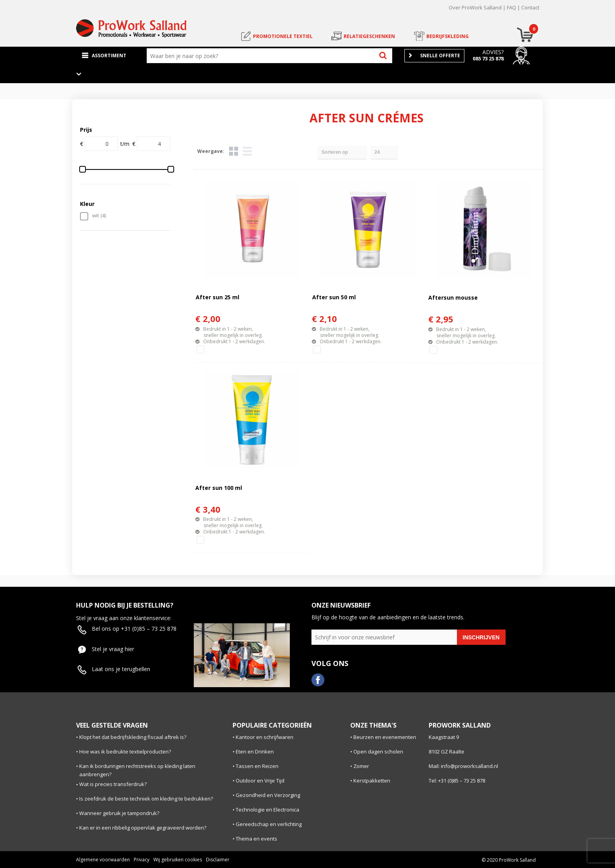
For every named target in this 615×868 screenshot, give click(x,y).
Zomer (361, 766)
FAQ (511, 7)
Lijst (247, 151)
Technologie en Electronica (267, 810)
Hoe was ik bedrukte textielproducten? (125, 752)
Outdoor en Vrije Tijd (260, 781)
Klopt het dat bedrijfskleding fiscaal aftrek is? (133, 737)
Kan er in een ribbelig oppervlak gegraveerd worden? (143, 828)
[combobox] (262, 56)
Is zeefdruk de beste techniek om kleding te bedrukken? (146, 799)
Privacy (142, 860)
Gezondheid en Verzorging (268, 795)
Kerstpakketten (372, 781)
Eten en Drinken (255, 752)
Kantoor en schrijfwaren (265, 737)
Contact (530, 7)
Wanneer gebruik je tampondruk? (119, 813)
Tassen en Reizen (257, 766)
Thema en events (257, 839)
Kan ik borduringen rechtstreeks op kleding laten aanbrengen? (137, 770)
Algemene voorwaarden (103, 860)
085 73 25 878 (488, 58)
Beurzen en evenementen (385, 737)
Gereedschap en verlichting (269, 824)
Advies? (493, 52)
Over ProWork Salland (475, 7)
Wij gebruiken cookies (178, 860)
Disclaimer (218, 860)
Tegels (234, 151)
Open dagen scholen (378, 752)
